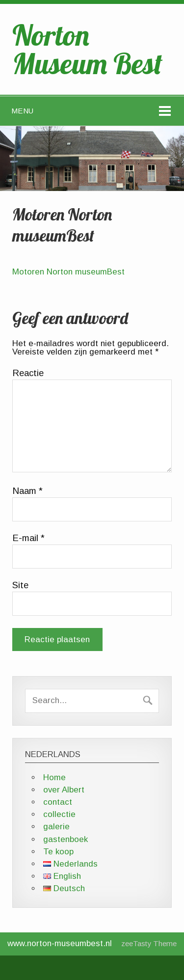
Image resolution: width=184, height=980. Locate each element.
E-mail (28, 538)
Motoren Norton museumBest (68, 272)
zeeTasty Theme (149, 943)
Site (20, 585)
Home (54, 777)
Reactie (28, 373)
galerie (56, 827)
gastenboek (66, 839)
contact (58, 802)
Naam (27, 491)
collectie (59, 814)
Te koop (58, 852)
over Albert (64, 790)
